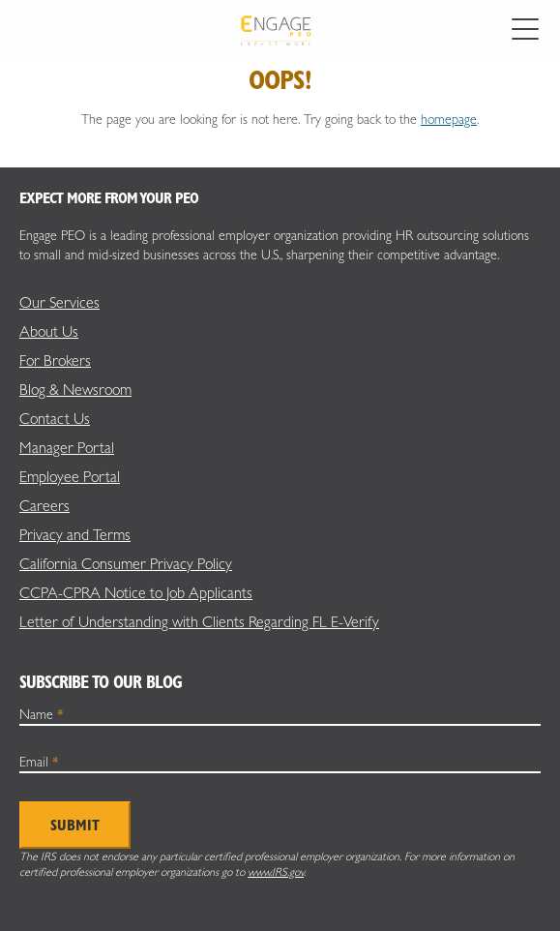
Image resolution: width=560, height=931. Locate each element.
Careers (44, 506)
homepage (449, 119)
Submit (75, 825)
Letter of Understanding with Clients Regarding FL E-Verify (199, 622)
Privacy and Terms (75, 535)
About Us (49, 331)
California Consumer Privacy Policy (126, 564)
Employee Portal (70, 477)
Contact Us (55, 419)
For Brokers (55, 360)
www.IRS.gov (276, 872)
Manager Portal (67, 448)
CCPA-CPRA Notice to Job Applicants (136, 593)
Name (42, 714)
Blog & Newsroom (75, 390)
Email (39, 762)
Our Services (59, 302)
